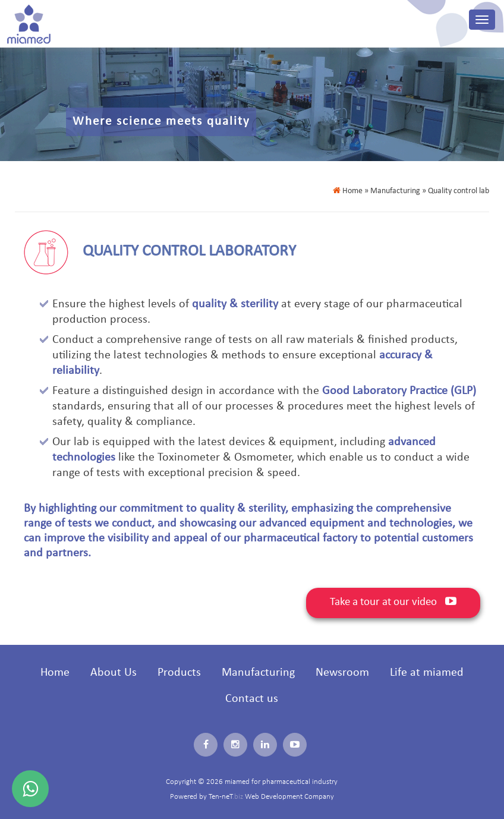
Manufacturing (258, 673)
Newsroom (342, 673)
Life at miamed (427, 673)
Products (179, 673)
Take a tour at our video (393, 602)
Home (348, 191)
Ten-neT (227, 797)
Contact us (252, 699)
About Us (114, 673)
